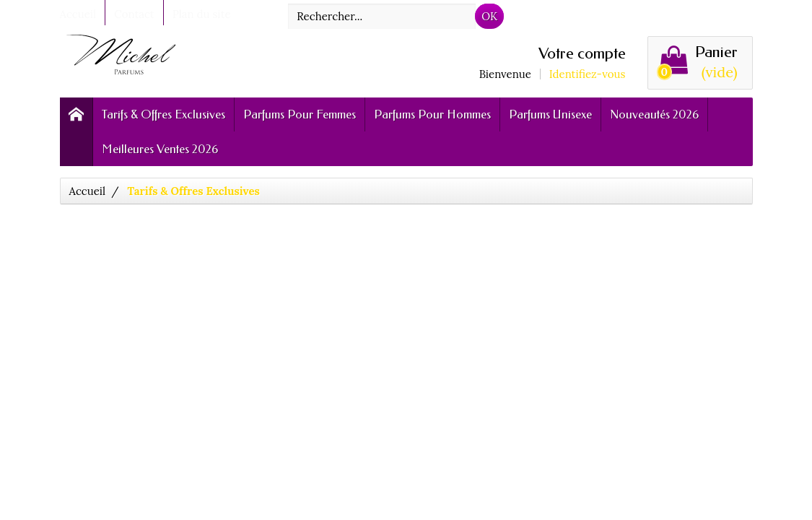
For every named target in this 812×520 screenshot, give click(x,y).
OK (489, 16)
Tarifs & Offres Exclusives (163, 114)
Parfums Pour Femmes (300, 114)
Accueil (88, 191)
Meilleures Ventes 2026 (160, 149)
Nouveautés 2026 (654, 114)
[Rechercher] (382, 16)
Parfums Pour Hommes (432, 114)
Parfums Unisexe (550, 114)
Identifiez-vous (588, 74)
